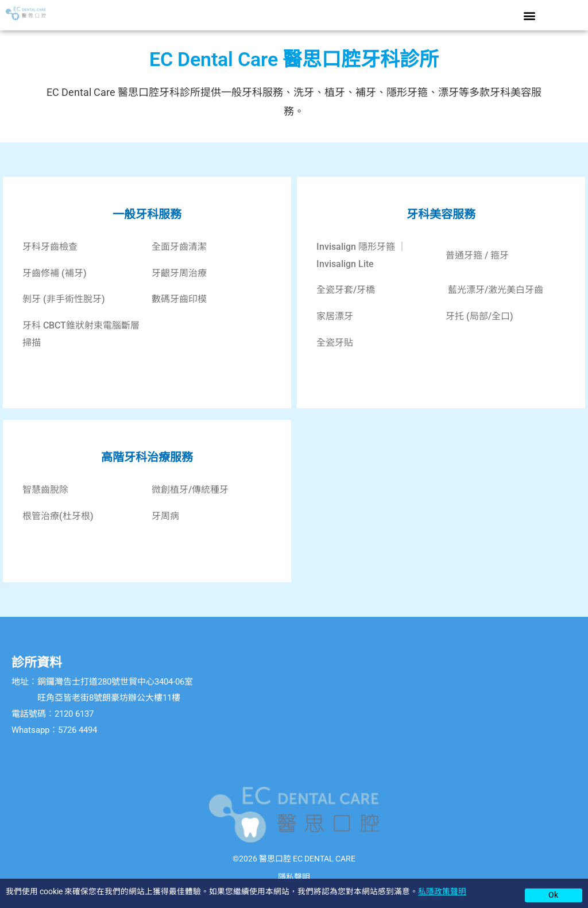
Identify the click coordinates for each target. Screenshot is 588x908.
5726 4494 (78, 730)
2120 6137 (74, 714)
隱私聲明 (294, 877)
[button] (529, 15)
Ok (553, 895)
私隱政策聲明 (442, 891)
